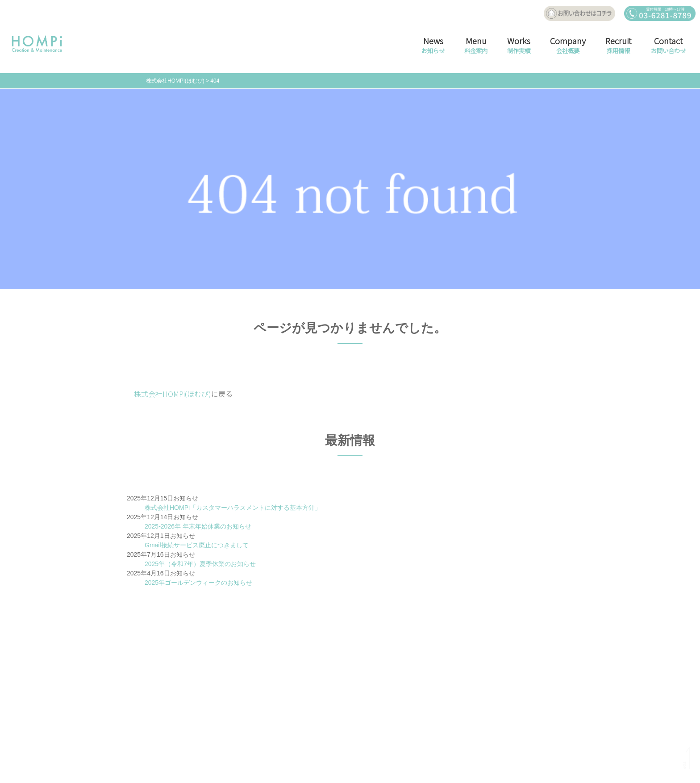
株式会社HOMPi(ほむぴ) (173, 394)
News (433, 46)
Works (519, 46)
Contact (668, 46)
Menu (476, 46)
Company (568, 46)
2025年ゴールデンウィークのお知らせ (198, 583)
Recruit (618, 46)
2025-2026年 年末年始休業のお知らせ (198, 526)
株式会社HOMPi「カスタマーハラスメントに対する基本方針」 (233, 508)
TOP (684, 765)
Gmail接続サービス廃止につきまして (197, 545)
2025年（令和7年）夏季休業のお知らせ (200, 564)
